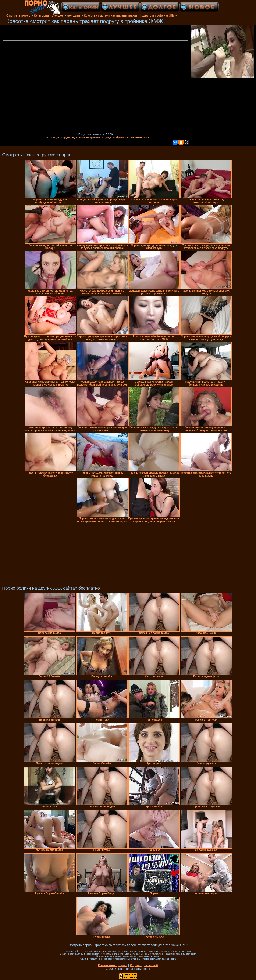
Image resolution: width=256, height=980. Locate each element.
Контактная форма (113, 965)
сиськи (84, 138)
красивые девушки (102, 138)
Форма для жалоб (144, 965)
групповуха (71, 138)
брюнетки (123, 138)
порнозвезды (140, 138)
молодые (56, 138)
